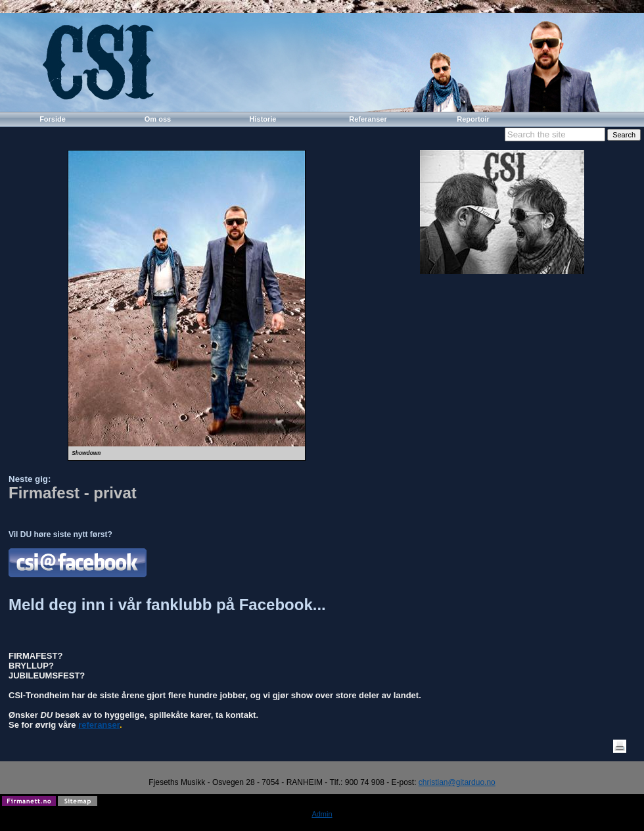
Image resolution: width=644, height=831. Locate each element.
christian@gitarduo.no (457, 782)
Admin (322, 814)
